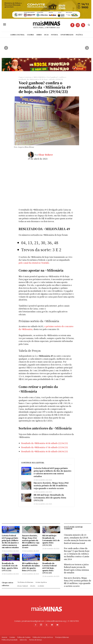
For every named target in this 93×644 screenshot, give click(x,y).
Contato (12, 637)
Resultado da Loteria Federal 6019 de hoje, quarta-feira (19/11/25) (49, 568)
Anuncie (4, 637)
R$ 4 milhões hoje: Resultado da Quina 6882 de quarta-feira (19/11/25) (31, 567)
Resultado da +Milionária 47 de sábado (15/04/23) (45, 447)
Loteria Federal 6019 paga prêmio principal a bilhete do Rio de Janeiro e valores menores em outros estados (52, 472)
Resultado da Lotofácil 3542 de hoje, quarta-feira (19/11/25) (10, 567)
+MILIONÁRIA (39, 77)
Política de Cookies (24, 637)
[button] (89, 25)
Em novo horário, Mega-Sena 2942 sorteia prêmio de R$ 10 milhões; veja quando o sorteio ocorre (51, 486)
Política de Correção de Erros (43, 637)
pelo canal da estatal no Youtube (34, 263)
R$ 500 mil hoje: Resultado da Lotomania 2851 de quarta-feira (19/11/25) (50, 498)
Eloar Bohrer (46, 155)
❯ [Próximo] (87, 48)
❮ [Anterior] (6, 48)
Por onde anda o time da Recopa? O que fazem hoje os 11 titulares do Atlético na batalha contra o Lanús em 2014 (77, 554)
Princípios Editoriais (62, 637)
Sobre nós (23, 640)
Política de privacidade (10, 640)
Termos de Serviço (35, 640)
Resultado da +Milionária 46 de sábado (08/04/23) (45, 451)
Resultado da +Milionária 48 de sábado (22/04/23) (45, 443)
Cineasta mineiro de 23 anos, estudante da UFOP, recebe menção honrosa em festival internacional (77, 539)
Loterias (28, 77)
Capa (21, 77)
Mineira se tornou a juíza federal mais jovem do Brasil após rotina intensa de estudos (76, 568)
